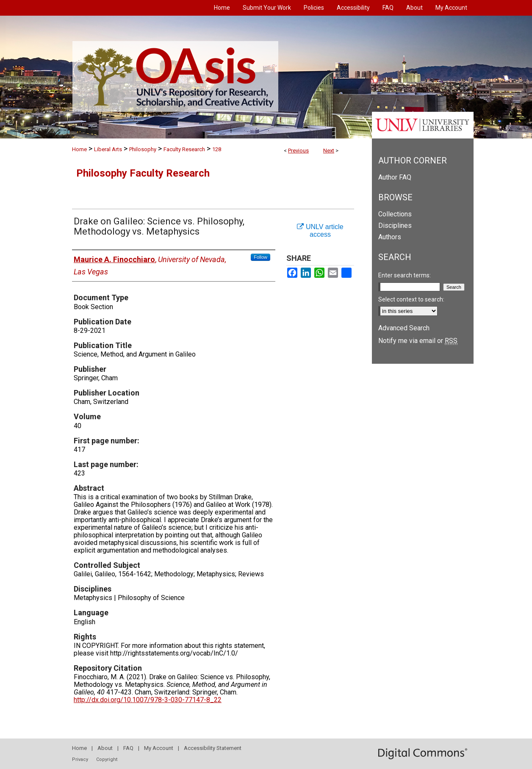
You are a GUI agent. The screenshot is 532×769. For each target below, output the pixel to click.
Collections (395, 214)
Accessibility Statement (213, 748)
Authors (390, 237)
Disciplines (395, 225)
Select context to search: (411, 299)
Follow (260, 257)
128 (217, 149)
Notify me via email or (418, 341)
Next (329, 151)
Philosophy (143, 149)
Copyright (107, 759)
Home (79, 149)
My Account (159, 748)
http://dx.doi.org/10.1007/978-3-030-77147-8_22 (148, 700)
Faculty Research (184, 149)
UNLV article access (320, 231)
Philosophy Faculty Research (143, 173)
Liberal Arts (108, 149)
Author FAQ (395, 177)
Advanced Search (404, 328)
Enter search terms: (405, 275)
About (105, 748)
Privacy (80, 759)
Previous (298, 151)
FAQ (128, 748)
